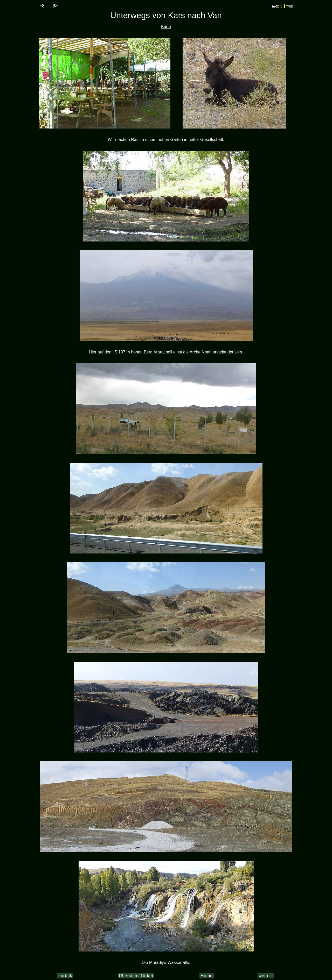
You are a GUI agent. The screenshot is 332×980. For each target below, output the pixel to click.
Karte (166, 27)
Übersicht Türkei (136, 976)
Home (207, 976)
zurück (65, 976)
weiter (266, 976)
